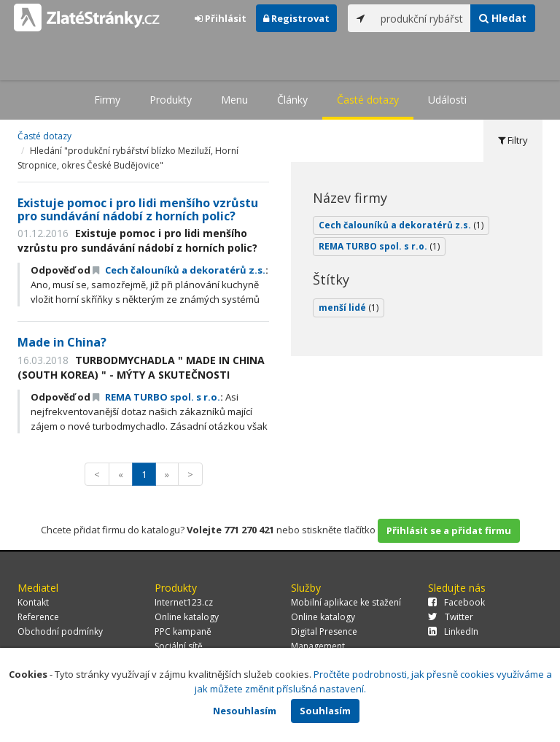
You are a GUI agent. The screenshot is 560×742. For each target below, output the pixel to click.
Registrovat (296, 18)
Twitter (451, 617)
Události (447, 100)
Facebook (456, 602)
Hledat (503, 18)
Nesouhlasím (245, 711)
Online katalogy (187, 617)
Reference (38, 617)
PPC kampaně (183, 631)
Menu (234, 100)
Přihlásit (221, 18)
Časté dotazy (368, 100)
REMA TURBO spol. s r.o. (156, 397)
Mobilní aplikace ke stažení (346, 602)
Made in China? (62, 342)
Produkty (171, 100)
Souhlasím (325, 711)
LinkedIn (453, 631)
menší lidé (349, 308)
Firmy (107, 100)
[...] (422, 18)
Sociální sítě (179, 646)
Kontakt (33, 602)
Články (292, 100)
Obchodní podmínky (60, 631)
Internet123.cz (184, 602)
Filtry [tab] (513, 140)
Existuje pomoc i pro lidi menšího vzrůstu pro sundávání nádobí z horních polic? (138, 209)
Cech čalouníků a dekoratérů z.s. (179, 270)
